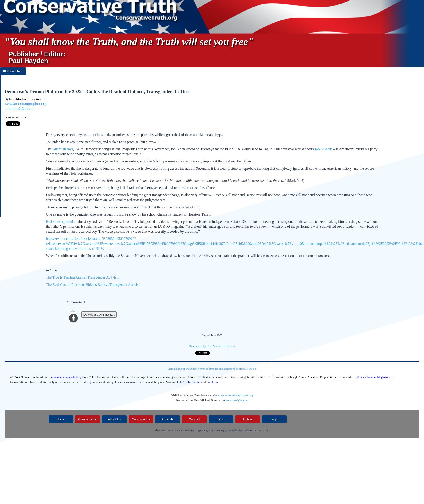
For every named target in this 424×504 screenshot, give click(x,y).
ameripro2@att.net (19, 109)
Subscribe (168, 419)
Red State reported (59, 222)
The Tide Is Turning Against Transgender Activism (83, 277)
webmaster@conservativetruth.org (251, 430)
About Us (114, 419)
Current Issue (88, 419)
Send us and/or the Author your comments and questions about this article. (212, 369)
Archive (248, 419)
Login (274, 419)
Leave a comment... (99, 314)
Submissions (141, 419)
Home (61, 419)
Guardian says (63, 149)
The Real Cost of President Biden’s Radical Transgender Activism (94, 285)
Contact (194, 419)
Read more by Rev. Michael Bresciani (212, 346)
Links (221, 419)
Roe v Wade (324, 149)
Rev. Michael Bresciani (25, 99)
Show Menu (13, 71)
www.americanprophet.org (25, 104)
